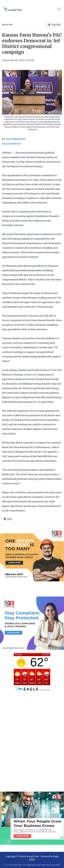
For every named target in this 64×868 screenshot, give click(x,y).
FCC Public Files (16, 865)
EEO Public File (43, 865)
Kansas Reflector (12, 144)
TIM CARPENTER (16, 139)
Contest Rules (55, 865)
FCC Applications (30, 865)
